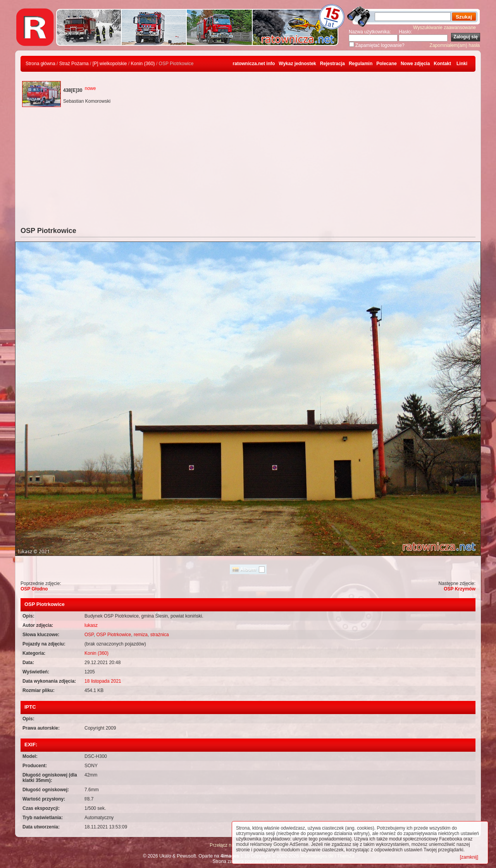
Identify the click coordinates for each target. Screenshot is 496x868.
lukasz (91, 625)
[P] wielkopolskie (110, 64)
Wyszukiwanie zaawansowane (444, 28)
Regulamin (361, 64)
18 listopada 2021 (103, 681)
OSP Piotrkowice (114, 635)
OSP (89, 635)
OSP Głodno (34, 589)
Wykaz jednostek (297, 64)
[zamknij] (469, 857)
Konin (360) (143, 64)
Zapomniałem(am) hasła (455, 45)
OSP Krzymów (460, 589)
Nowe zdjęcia (415, 64)
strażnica (160, 635)
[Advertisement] (248, 169)
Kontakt (442, 64)
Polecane (387, 64)
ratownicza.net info (254, 64)
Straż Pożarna (74, 64)
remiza (141, 635)
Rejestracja (332, 64)
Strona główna (40, 64)
